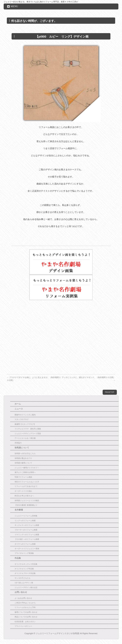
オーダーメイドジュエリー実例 (27, 549)
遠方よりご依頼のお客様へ (25, 472)
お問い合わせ (21, 592)
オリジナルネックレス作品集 (26, 564)
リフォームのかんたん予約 (25, 607)
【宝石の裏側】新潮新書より (26, 505)
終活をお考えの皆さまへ (24, 496)
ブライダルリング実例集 (24, 553)
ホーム (18, 404)
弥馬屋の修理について (23, 463)
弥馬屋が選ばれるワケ (23, 458)
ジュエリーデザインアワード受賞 (28, 434)
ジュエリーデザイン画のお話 (26, 587)
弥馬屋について (22, 448)
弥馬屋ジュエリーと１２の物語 (27, 500)
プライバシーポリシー (23, 626)
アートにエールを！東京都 (25, 438)
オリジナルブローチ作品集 (25, 573)
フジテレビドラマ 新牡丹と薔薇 (28, 429)
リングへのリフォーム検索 (25, 521)
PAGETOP (110, 392)
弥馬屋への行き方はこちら (25, 453)
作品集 (18, 558)
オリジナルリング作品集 (24, 569)
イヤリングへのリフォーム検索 (27, 535)
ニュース (19, 409)
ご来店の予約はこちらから (25, 603)
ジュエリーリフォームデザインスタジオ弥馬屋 (57, 633)
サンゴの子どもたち (22, 578)
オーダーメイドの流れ (23, 491)
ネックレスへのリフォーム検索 (27, 525)
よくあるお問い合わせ (23, 598)
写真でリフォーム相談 (23, 477)
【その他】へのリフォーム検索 (27, 539)
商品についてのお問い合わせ (26, 617)
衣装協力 (18, 443)
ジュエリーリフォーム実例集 (26, 516)
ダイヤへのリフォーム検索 (25, 544)
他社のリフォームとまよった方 (27, 482)
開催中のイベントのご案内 (25, 415)
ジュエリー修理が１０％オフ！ (27, 468)
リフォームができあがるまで (26, 486)
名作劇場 (19, 510)
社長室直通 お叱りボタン (25, 622)
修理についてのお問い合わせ (26, 612)
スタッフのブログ (22, 419)
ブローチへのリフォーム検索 (26, 530)
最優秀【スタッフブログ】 (25, 424)
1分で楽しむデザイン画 (24, 583)
